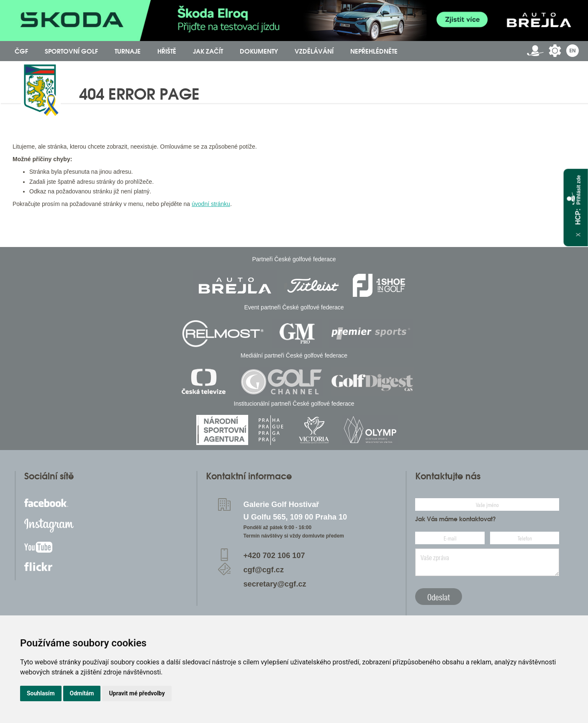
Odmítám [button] (82, 693)
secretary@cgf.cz (275, 584)
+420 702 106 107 (274, 556)
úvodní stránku (211, 204)
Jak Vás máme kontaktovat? (456, 519)
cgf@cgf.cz (263, 570)
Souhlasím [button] (41, 693)
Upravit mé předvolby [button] (137, 693)
